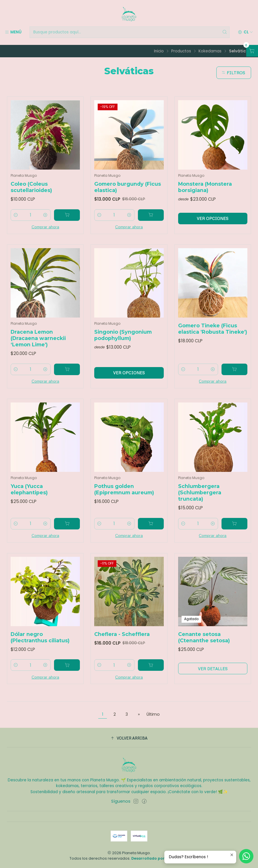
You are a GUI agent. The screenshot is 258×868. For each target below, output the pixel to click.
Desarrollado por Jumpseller (159, 858)
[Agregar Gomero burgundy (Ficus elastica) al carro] (151, 215)
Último (153, 714)
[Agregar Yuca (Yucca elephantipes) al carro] (67, 531)
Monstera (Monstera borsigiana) (205, 187)
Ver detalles (213, 676)
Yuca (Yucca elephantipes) (29, 496)
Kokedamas (210, 51)
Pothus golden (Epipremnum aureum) (124, 496)
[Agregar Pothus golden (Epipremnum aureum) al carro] (151, 531)
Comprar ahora (45, 227)
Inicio (159, 51)
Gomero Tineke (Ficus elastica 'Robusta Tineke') (213, 336)
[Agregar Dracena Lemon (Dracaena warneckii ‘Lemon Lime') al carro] (67, 376)
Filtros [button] (233, 73)
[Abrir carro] (252, 51)
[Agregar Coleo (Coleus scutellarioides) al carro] (67, 215)
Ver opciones (213, 218)
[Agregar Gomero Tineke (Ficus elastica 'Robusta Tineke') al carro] (234, 376)
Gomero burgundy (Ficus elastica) (128, 187)
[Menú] (13, 32)
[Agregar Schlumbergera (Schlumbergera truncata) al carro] (234, 531)
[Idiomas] (246, 32)
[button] (129, 738)
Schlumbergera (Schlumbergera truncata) (200, 499)
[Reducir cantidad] (16, 215)
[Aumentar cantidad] (45, 215)
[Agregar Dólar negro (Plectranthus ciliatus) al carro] (67, 672)
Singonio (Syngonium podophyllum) (123, 342)
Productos (181, 51)
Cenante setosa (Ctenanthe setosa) (204, 644)
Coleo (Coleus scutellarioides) (31, 187)
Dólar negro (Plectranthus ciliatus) (40, 644)
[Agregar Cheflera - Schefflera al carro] (151, 672)
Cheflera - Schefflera (122, 641)
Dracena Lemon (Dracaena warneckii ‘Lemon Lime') (38, 345)
